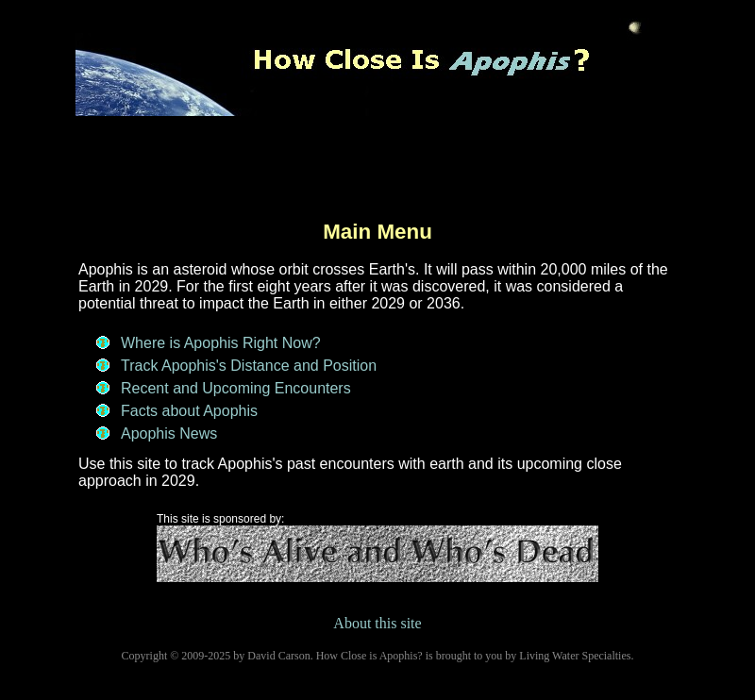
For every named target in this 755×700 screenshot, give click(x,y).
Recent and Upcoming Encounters (236, 388)
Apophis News (169, 433)
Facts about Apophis (189, 411)
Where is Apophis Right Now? (221, 343)
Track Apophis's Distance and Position (249, 366)
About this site (377, 623)
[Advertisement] (377, 174)
